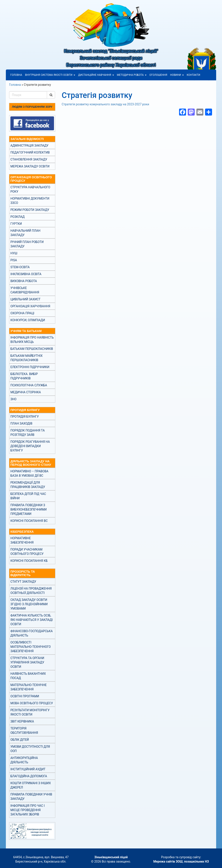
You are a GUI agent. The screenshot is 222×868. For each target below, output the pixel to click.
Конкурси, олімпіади (28, 320)
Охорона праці (22, 313)
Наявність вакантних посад (28, 676)
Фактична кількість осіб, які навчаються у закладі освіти (32, 620)
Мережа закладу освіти (30, 166)
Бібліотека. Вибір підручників (24, 376)
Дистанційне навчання (96, 75)
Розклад (18, 217)
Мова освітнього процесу (32, 703)
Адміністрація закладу (29, 145)
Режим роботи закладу (30, 210)
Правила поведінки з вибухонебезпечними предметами (29, 509)
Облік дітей (20, 740)
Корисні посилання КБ (29, 561)
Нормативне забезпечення (22, 540)
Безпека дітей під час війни (28, 496)
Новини (177, 75)
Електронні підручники (30, 367)
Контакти (193, 75)
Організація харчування (30, 306)
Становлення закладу (29, 159)
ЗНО (13, 399)
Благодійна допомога (29, 776)
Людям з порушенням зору (32, 107)
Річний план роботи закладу (27, 244)
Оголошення (158, 75)
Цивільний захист (25, 299)
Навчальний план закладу (25, 233)
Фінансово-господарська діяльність (32, 633)
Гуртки (16, 224)
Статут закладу (23, 582)
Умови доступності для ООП (30, 749)
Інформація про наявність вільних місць (32, 340)
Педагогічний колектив (30, 152)
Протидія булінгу (25, 417)
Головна (16, 75)
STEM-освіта (20, 267)
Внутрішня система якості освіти (50, 75)
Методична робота (132, 75)
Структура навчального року (30, 189)
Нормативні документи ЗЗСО (30, 201)
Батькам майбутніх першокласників (26, 358)
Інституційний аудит (28, 769)
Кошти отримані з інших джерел (31, 785)
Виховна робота (24, 281)
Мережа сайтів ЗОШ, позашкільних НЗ (181, 861)
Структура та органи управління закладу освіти (27, 662)
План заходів (21, 423)
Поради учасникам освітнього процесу (27, 552)
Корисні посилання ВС (29, 521)
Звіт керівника (22, 721)
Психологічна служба (29, 385)
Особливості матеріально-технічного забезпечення (31, 647)
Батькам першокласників (32, 349)
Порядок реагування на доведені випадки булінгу (30, 446)
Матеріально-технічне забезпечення (29, 687)
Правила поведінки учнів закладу (31, 797)
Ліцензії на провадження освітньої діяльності (31, 591)
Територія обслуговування (24, 731)
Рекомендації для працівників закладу (28, 485)
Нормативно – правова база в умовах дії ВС (29, 473)
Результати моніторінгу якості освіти (30, 712)
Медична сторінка (26, 392)
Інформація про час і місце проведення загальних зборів (28, 810)
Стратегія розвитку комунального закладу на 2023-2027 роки (105, 104)
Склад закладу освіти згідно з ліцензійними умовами (29, 604)
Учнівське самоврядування (25, 290)
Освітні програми (25, 696)
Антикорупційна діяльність (24, 760)
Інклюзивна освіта (26, 274)
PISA (14, 260)
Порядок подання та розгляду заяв (28, 433)
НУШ (14, 253)
